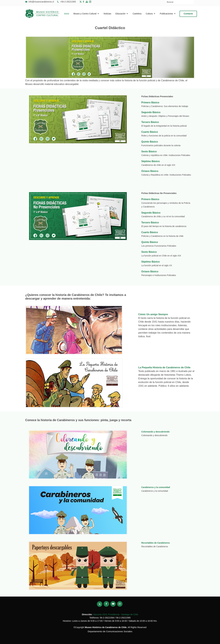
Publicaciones (166, 14)
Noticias (107, 14)
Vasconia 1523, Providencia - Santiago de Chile (115, 614)
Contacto (188, 14)
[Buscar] (180, 2)
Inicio (67, 14)
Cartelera (137, 14)
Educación (120, 14)
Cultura (149, 14)
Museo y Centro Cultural (85, 14)
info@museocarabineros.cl (41, 2)
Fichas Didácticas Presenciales (157, 96)
